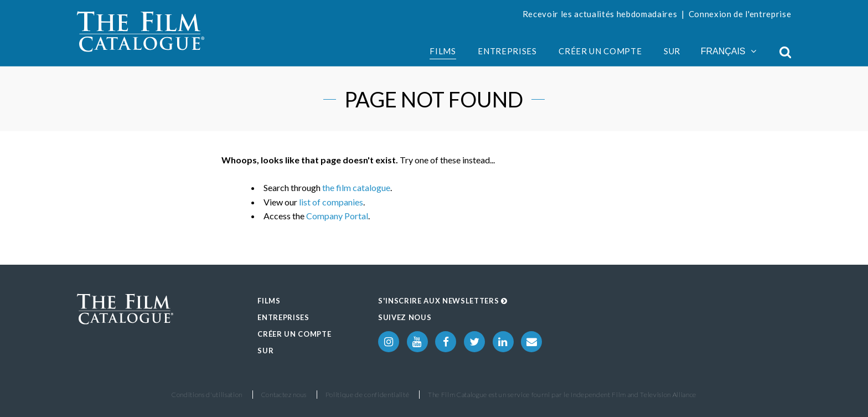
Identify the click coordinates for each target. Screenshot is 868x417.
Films (443, 51)
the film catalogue (356, 187)
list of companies (331, 202)
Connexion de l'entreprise (740, 14)
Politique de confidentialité (368, 395)
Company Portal (337, 216)
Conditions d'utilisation (207, 395)
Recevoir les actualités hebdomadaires (600, 14)
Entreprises (507, 51)
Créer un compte (600, 51)
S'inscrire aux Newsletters (443, 301)
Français (728, 51)
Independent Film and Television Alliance (634, 395)
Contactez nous (284, 395)
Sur (672, 51)
